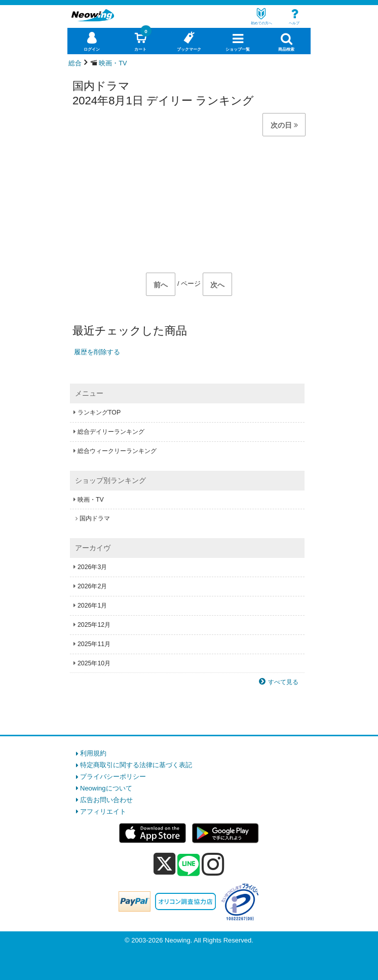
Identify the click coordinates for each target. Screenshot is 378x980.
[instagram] (213, 864)
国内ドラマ (95, 518)
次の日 (284, 125)
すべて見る (283, 682)
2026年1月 (92, 606)
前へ (161, 285)
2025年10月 (94, 663)
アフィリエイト (103, 812)
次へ (217, 285)
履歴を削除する (97, 352)
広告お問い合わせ (106, 800)
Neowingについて (106, 788)
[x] (164, 864)
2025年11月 (94, 644)
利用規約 (93, 753)
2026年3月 (92, 567)
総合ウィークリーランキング (117, 451)
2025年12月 (94, 625)
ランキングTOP (99, 412)
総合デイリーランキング (111, 432)
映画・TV (91, 500)
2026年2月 (92, 586)
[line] (188, 865)
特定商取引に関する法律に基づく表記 (136, 765)
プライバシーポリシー (113, 777)
